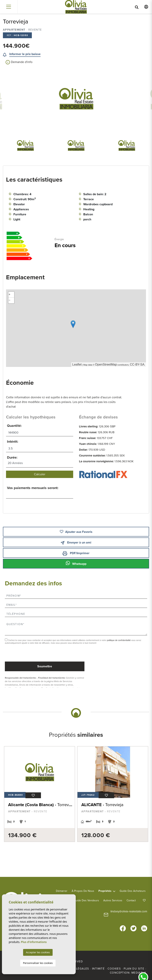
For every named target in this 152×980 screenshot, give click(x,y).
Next (132, 99)
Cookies (114, 968)
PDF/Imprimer (76, 553)
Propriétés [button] (105, 891)
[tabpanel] (38, 794)
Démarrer (62, 891)
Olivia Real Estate (76, 7)
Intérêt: (13, 442)
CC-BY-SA (137, 364)
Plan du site (134, 968)
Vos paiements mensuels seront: (33, 488)
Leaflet (77, 364)
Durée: (12, 457)
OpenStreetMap (106, 364)
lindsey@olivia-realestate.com (129, 911)
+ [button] (10, 295)
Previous (20, 99)
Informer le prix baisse (25, 54)
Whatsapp (76, 563)
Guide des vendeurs (86, 900)
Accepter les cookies (38, 952)
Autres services (113, 900)
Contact (131, 900)
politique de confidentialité (119, 640)
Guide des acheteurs (133, 891)
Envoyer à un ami (76, 543)
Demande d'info (19, 62)
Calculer (40, 474)
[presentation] (26, 653)
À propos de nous (83, 891)
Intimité (98, 968)
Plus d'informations (34, 942)
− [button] (10, 300)
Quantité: (14, 426)
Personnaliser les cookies (38, 963)
